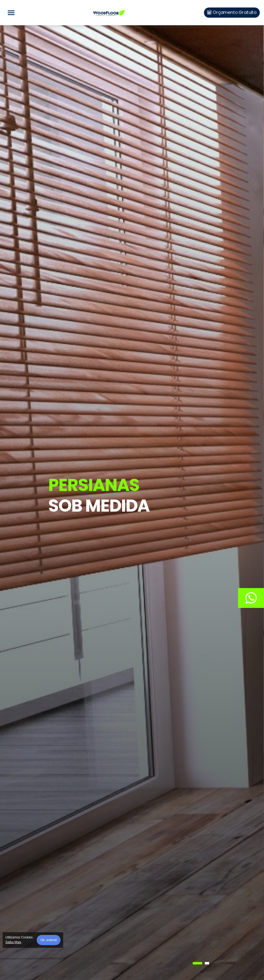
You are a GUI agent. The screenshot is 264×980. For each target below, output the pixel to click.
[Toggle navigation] (11, 13)
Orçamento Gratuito (232, 12)
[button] (197, 963)
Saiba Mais (13, 942)
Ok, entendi (49, 940)
